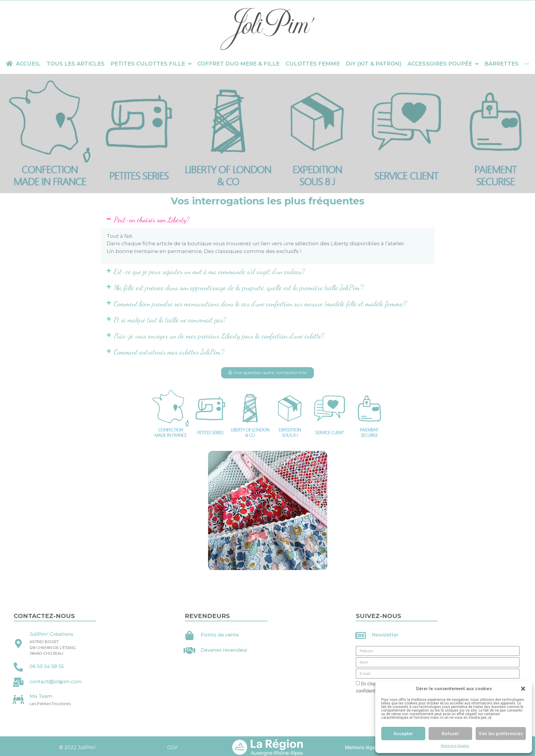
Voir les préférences (501, 734)
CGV (172, 748)
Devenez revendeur (224, 650)
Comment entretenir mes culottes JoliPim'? (169, 352)
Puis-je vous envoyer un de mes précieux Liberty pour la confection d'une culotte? (219, 336)
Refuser (450, 734)
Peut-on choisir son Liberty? (152, 220)
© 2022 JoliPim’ (77, 748)
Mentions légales (455, 746)
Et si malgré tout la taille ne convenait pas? (170, 320)
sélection (307, 243)
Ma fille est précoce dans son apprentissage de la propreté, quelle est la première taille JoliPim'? (239, 288)
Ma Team (41, 697)
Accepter (403, 734)
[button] (523, 689)
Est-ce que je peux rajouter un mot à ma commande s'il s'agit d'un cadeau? (209, 272)
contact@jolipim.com (56, 682)
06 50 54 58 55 (47, 667)
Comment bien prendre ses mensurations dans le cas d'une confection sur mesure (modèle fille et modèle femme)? (260, 304)
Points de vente (220, 635)
